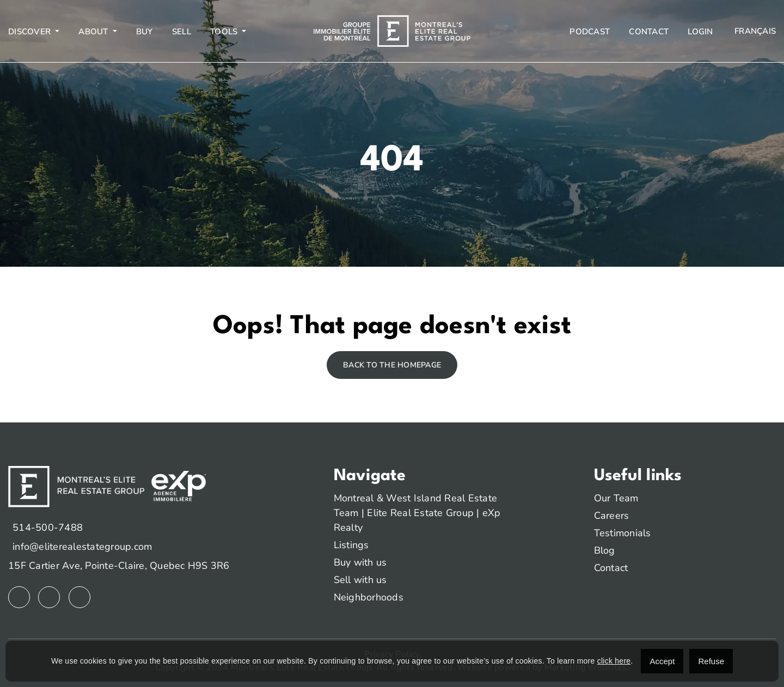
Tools (225, 32)
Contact (649, 32)
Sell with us (360, 580)
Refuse (711, 661)
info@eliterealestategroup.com (82, 547)
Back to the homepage (392, 365)
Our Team (616, 498)
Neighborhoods (369, 597)
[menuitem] (754, 31)
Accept (662, 661)
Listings (351, 545)
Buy (145, 32)
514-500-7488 (48, 527)
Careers (612, 516)
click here (614, 661)
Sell (182, 32)
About (94, 32)
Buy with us (360, 562)
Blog (605, 550)
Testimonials (623, 533)
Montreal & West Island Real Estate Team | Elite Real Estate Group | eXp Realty (417, 513)
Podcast (590, 32)
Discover (30, 32)
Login (700, 32)
